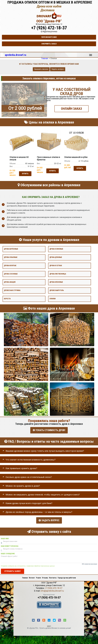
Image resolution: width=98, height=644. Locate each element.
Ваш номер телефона (10, 545)
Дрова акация (10, 282)
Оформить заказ (49, 44)
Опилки (53, 298)
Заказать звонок (41, 69)
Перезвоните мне (49, 37)
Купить (25, 173)
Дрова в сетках (56, 265)
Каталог (32, 577)
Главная (25, 577)
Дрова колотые (10, 265)
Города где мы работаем (67, 577)
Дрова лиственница (58, 274)
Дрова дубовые (56, 257)
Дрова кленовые (56, 282)
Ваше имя (5, 538)
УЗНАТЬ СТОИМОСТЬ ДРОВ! (49, 430)
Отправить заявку (13, 570)
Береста (7, 298)
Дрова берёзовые (11, 249)
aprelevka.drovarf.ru (16, 55)
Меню (91, 54)
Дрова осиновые (56, 249)
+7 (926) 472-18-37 (49, 28)
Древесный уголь (57, 290)
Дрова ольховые (11, 257)
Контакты (53, 577)
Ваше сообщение (8, 553)
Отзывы (45, 577)
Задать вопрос (58, 69)
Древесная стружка (12, 290)
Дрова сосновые (11, 274)
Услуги (38, 577)
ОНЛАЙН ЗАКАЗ (71, 109)
